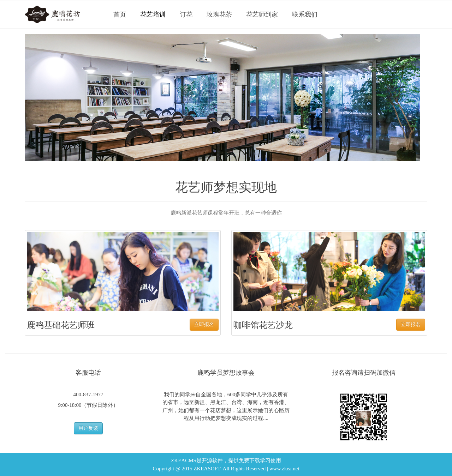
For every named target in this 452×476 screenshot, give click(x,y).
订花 (186, 14)
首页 (120, 14)
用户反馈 (88, 428)
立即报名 (204, 324)
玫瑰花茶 (219, 14)
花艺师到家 (262, 14)
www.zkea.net (284, 469)
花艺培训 (153, 14)
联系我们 (305, 14)
